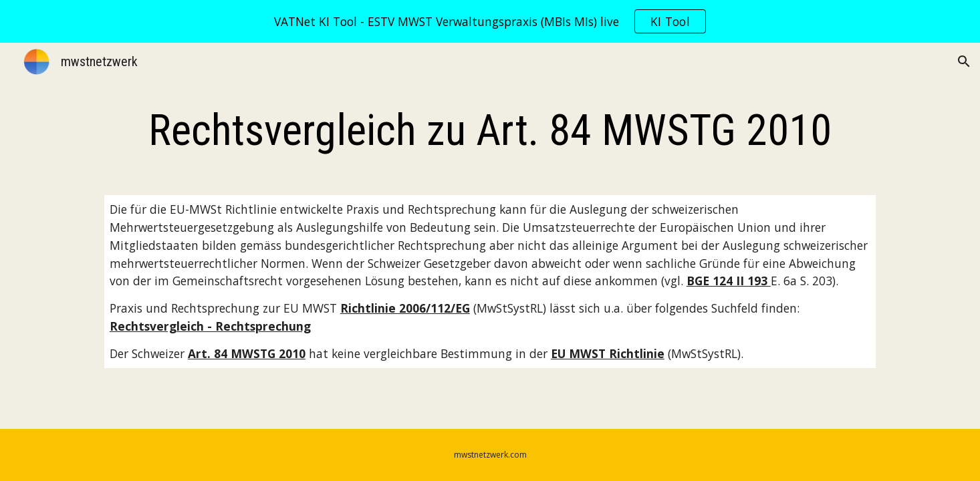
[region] (490, 21)
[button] (964, 61)
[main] (490, 131)
